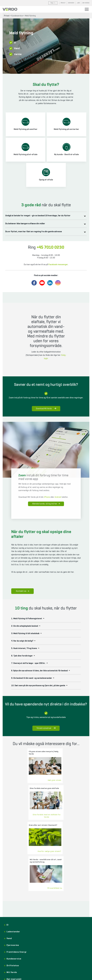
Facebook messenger (58, 265)
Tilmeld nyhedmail (46, 728)
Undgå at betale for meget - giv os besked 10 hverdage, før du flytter (39, 216)
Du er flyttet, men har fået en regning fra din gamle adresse (35, 232)
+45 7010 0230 (50, 247)
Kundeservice (17, 16)
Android (58, 497)
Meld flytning (30, 16)
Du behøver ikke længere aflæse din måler (27, 224)
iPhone (47, 497)
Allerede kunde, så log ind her (46, 504)
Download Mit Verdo (46, 409)
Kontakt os (22, 591)
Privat (7, 16)
